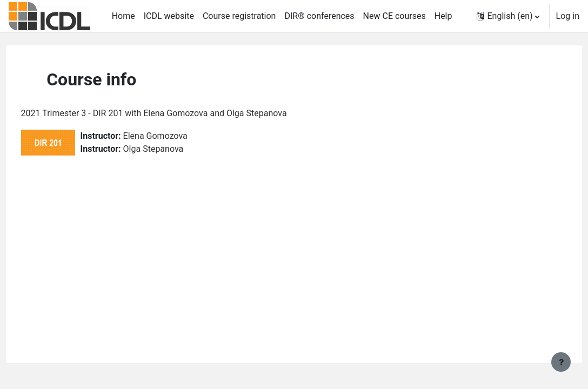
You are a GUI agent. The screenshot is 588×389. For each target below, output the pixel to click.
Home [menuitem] (123, 16)
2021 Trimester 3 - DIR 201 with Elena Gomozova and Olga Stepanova (174, 113)
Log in (568, 16)
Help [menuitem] (443, 16)
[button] (508, 16)
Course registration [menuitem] (239, 16)
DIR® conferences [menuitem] (319, 16)
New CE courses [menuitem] (395, 16)
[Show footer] (561, 362)
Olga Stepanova (173, 149)
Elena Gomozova (175, 136)
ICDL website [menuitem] (169, 16)
